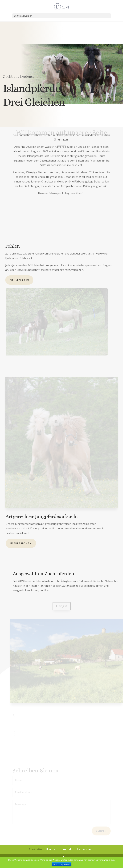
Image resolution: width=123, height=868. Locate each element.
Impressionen (21, 543)
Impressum (84, 849)
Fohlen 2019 (19, 280)
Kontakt (68, 849)
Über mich (52, 849)
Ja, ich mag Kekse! (61, 864)
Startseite (35, 849)
